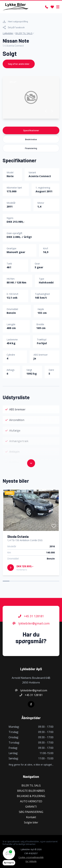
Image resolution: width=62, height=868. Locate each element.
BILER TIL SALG (24, 33)
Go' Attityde (31, 861)
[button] (46, 111)
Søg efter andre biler (19, 64)
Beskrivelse (31, 139)
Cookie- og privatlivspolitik (31, 857)
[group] (31, 97)
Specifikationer (31, 130)
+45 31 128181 (31, 616)
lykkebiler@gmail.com (31, 623)
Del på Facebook (14, 27)
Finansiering (31, 148)
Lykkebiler (8, 33)
